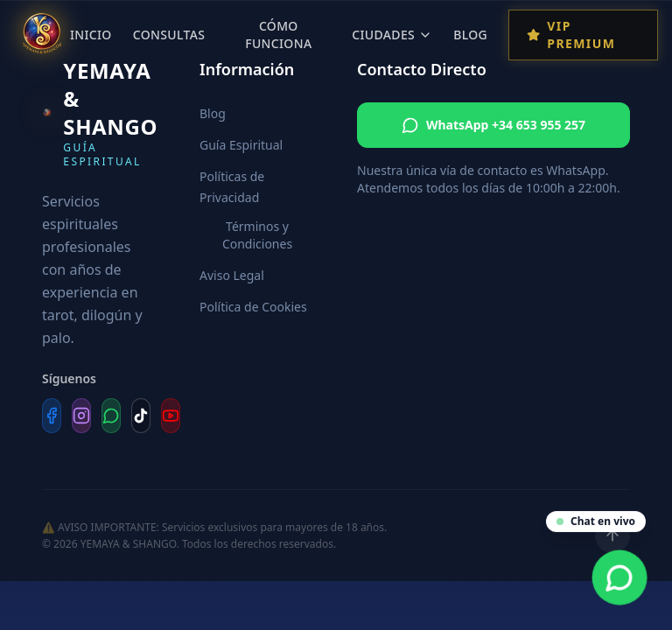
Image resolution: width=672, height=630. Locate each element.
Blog (470, 35)
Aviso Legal (232, 275)
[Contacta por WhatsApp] (620, 578)
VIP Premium (571, 35)
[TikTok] (141, 416)
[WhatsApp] (111, 416)
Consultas (169, 35)
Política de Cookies (253, 307)
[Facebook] (52, 416)
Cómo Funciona (278, 35)
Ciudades (392, 35)
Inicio (91, 35)
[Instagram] (81, 416)
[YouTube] (171, 416)
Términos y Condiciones (257, 235)
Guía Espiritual (241, 145)
